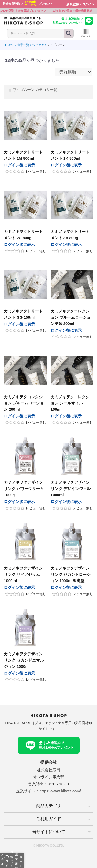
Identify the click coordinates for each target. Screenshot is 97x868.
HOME (10, 45)
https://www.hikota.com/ (60, 791)
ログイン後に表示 (19, 165)
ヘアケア (38, 45)
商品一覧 (23, 45)
